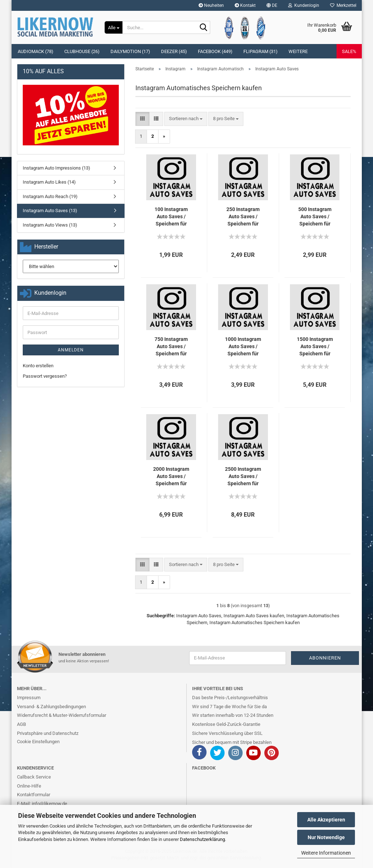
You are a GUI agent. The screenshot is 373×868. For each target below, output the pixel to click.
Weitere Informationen (326, 853)
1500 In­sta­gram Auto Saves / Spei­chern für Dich (315, 347)
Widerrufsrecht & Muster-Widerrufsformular (62, 715)
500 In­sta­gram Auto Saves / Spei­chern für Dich (315, 217)
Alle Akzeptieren (326, 820)
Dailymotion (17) (130, 51)
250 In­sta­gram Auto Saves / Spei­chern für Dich (243, 217)
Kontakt (245, 5)
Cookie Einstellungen (38, 742)
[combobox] (186, 119)
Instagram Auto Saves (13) (50, 211)
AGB (21, 724)
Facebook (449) (215, 51)
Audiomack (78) (36, 51)
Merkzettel (343, 5)
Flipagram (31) (261, 51)
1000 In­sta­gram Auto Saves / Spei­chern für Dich (243, 347)
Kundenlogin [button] (304, 5)
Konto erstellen (38, 366)
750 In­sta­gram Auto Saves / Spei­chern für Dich (171, 347)
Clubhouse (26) (82, 51)
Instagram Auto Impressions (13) (57, 168)
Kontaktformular (34, 795)
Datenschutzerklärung (202, 839)
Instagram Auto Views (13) (50, 225)
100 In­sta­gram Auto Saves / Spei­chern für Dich (171, 217)
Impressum (29, 698)
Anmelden (71, 350)
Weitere (298, 51)
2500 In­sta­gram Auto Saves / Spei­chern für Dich (243, 477)
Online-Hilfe (29, 786)
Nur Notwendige (326, 837)
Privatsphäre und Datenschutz (48, 733)
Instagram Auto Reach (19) (50, 196)
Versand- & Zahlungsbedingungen (51, 707)
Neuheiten (211, 5)
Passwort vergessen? (45, 376)
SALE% (349, 51)
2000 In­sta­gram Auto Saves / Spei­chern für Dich (171, 477)
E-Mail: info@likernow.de (42, 804)
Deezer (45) (174, 51)
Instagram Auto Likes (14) (49, 182)
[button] (272, 5)
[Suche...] (113, 27)
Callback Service (34, 777)
